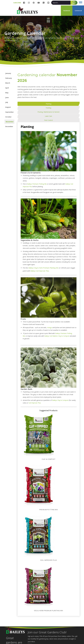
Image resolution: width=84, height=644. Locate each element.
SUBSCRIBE (17, 3)
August (8, 107)
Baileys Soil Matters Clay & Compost (57, 320)
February (9, 78)
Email (30, 628)
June (7, 97)
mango (50, 311)
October (8, 117)
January (8, 73)
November (10, 122)
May (7, 93)
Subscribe (32, 638)
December (9, 126)
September (9, 112)
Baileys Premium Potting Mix (37, 167)
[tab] (21, 104)
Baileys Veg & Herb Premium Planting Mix (44, 251)
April (7, 88)
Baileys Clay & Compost (60, 384)
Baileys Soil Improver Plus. (40, 255)
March (8, 83)
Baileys (58, 317)
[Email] (53, 632)
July (7, 102)
